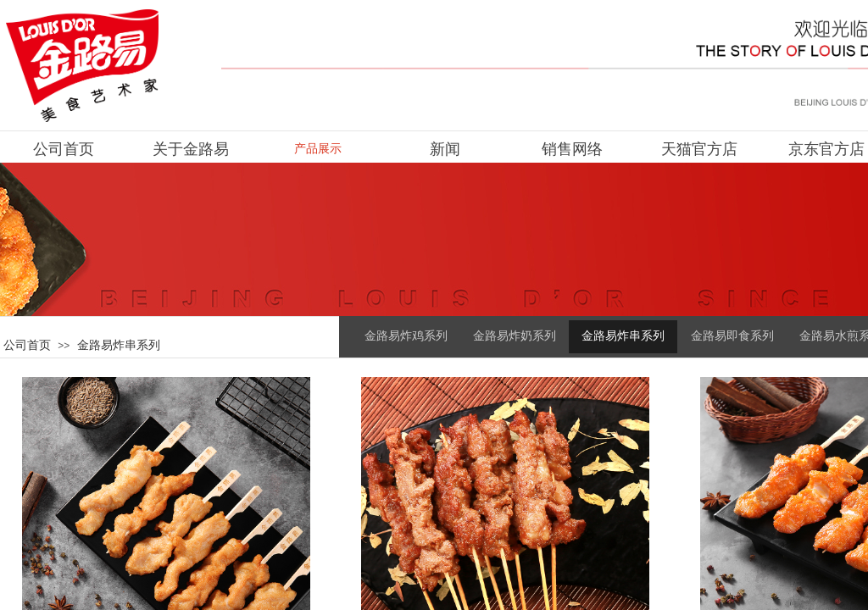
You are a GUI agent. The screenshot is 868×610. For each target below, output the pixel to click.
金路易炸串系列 (119, 345)
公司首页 (27, 345)
